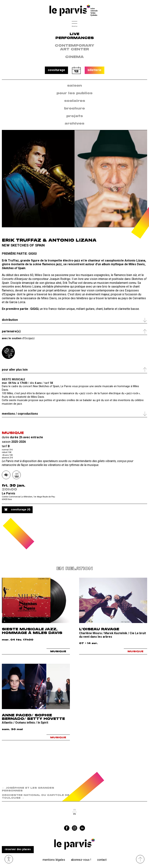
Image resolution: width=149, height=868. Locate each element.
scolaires (75, 101)
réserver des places (18, 849)
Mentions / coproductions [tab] (20, 414)
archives (74, 124)
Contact (102, 860)
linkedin (82, 828)
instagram (74, 828)
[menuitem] (74, 86)
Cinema (74, 57)
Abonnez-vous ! (81, 860)
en (74, 814)
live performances (75, 36)
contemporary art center (75, 48)
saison (74, 86)
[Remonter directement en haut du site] (140, 859)
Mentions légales (54, 860)
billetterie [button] (95, 70)
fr (74, 810)
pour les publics (74, 93)
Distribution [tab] (10, 320)
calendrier (76, 70)
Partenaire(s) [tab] (11, 331)
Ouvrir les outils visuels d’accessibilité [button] (9, 859)
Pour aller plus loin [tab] (15, 370)
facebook (67, 828)
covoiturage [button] (56, 70)
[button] (74, 24)
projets (75, 116)
